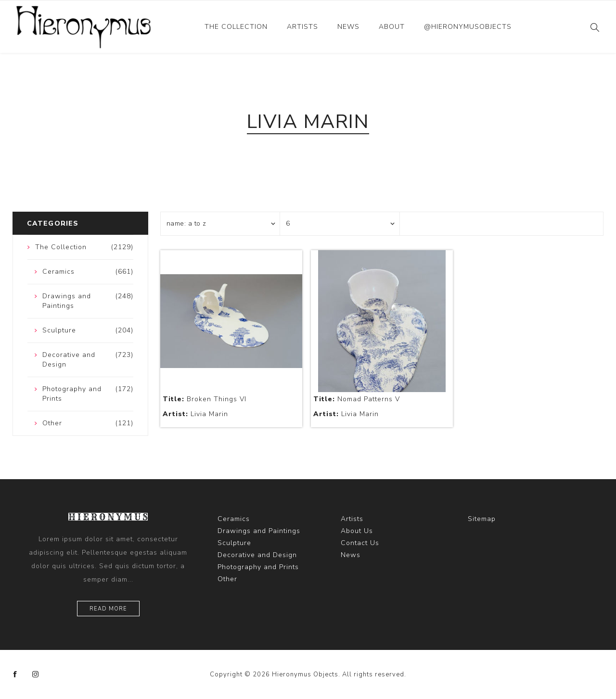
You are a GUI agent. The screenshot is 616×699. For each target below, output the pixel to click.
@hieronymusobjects (468, 27)
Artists (302, 27)
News (348, 27)
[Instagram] (36, 674)
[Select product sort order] (220, 224)
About (392, 27)
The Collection (236, 27)
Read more (108, 609)
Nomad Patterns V (357, 399)
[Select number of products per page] (340, 224)
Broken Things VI (205, 399)
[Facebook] (15, 674)
